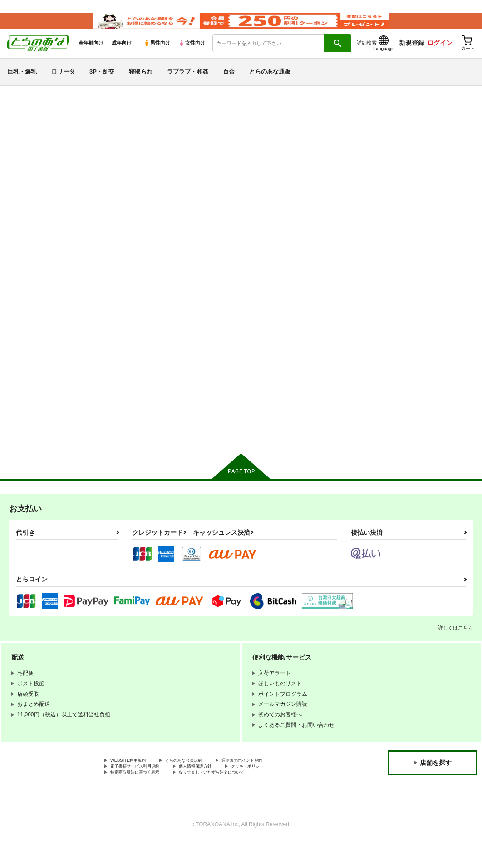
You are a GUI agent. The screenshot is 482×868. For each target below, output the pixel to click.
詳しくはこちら (455, 650)
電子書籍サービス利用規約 (143, 791)
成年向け (122, 55)
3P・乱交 (102, 83)
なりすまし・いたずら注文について (239, 799)
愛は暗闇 (317, 149)
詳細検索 (367, 55)
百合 (229, 83)
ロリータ (63, 83)
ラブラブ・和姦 (188, 83)
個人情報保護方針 (217, 791)
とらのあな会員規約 (201, 784)
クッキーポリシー (280, 791)
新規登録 (412, 55)
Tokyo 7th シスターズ (99, 132)
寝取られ (141, 83)
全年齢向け (91, 55)
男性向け (157, 55)
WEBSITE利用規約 (133, 784)
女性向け (192, 55)
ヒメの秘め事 (284, 149)
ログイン (440, 55)
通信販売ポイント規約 (272, 784)
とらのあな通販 (270, 83)
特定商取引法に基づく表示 (143, 799)
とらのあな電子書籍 (29, 106)
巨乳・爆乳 (22, 83)
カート (158, 445)
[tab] (150, 241)
